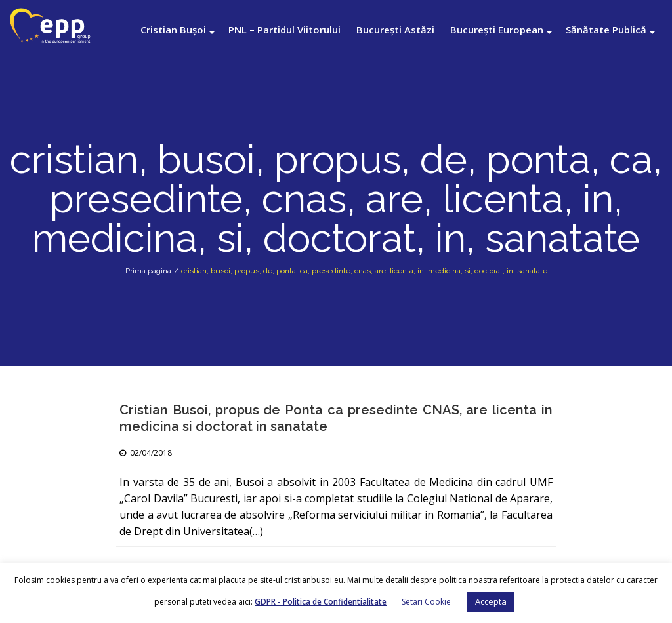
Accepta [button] (491, 601)
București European (497, 30)
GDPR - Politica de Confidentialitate (321, 602)
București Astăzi (395, 30)
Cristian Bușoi (173, 30)
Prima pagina (148, 271)
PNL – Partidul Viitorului (284, 30)
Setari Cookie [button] (426, 602)
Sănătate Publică (606, 30)
